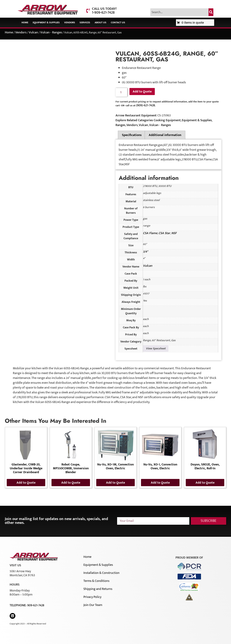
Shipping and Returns (98, 589)
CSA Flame (150, 233)
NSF (174, 233)
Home (25, 23)
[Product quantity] (121, 92)
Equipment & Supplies (46, 23)
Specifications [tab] (132, 135)
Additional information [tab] (165, 135)
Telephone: (18, 605)
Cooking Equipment (167, 120)
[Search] (211, 12)
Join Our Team (93, 605)
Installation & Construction (101, 573)
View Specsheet (156, 349)
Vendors (70, 23)
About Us (101, 23)
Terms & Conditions (96, 581)
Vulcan (33, 32)
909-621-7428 (36, 605)
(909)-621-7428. (146, 105)
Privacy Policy (92, 597)
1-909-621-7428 (103, 13)
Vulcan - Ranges (51, 32)
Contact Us (118, 23)
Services (85, 23)
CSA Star (164, 233)
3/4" (145, 252)
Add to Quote (142, 92)
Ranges (120, 125)
